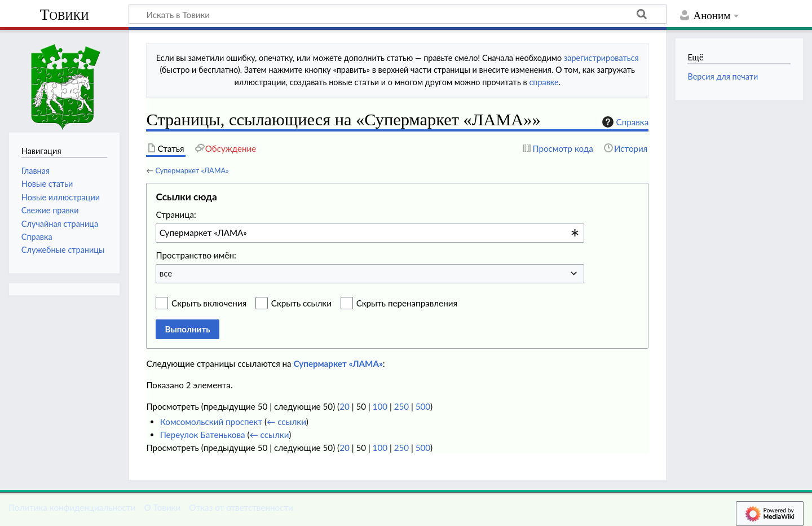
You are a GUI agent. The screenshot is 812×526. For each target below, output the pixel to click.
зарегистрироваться (601, 58)
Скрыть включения (209, 303)
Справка (624, 122)
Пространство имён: (196, 255)
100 (380, 406)
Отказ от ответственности (241, 507)
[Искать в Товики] (398, 14)
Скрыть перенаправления (407, 303)
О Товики (162, 507)
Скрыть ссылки (301, 303)
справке (544, 82)
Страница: (176, 214)
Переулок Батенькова (203, 435)
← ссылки (286, 422)
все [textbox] (166, 273)
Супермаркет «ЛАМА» (192, 170)
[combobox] (370, 233)
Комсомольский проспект (211, 422)
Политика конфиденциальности (72, 507)
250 (401, 406)
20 (345, 406)
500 (423, 406)
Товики (64, 14)
